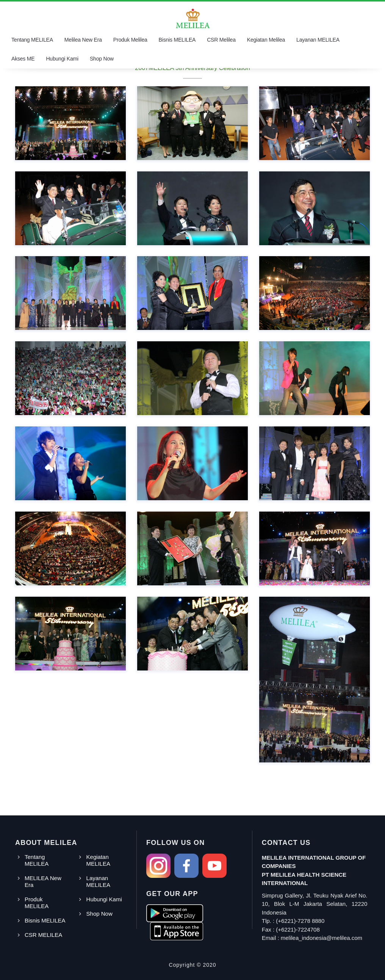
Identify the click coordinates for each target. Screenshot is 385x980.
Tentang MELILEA (32, 40)
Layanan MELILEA (318, 40)
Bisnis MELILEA (177, 40)
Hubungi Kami (62, 59)
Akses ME (23, 59)
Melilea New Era (83, 40)
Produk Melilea (130, 40)
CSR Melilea (221, 40)
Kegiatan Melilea (266, 40)
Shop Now (102, 59)
